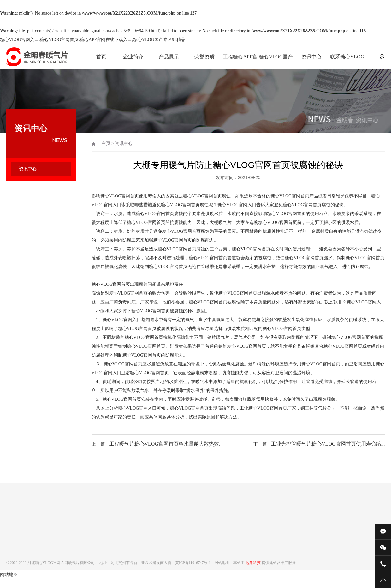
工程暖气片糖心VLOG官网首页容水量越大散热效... (166, 444)
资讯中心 (311, 57)
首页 (101, 57)
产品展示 (169, 57)
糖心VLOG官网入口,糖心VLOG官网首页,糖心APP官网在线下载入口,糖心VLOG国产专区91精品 (93, 40)
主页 (106, 144)
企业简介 (133, 57)
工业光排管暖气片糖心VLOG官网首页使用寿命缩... (328, 444)
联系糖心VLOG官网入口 (347, 60)
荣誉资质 (204, 57)
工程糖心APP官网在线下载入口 (240, 60)
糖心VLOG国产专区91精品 (276, 60)
